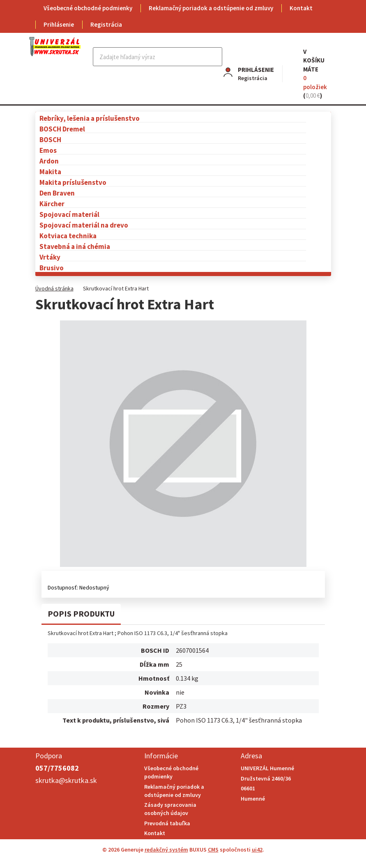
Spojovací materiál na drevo (84, 225)
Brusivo (52, 268)
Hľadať (215, 57)
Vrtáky (50, 257)
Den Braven (57, 193)
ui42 (257, 850)
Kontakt (301, 8)
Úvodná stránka (54, 288)
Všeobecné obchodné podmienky (88, 8)
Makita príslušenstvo (73, 182)
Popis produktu (81, 614)
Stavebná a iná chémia (75, 246)
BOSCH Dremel (62, 129)
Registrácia (106, 24)
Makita (50, 172)
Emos (48, 150)
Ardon (49, 161)
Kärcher (52, 204)
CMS (213, 850)
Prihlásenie (59, 24)
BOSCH (50, 139)
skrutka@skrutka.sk (66, 780)
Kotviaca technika (68, 236)
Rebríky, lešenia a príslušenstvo (90, 118)
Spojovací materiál (69, 214)
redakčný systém (166, 850)
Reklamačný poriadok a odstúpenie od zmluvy (211, 8)
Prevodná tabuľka (167, 823)
